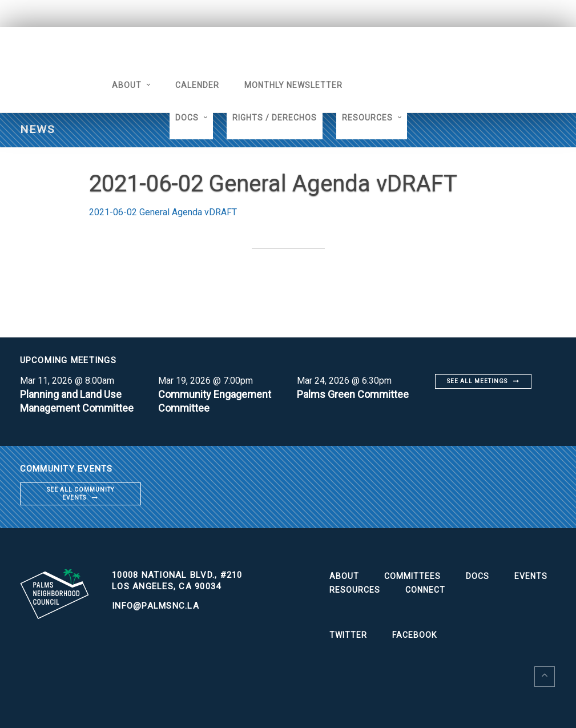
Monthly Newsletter (293, 85)
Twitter (348, 635)
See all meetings (477, 381)
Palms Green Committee (353, 394)
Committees (412, 576)
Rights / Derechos (275, 118)
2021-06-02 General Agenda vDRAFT (163, 212)
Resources (367, 118)
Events (531, 576)
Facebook (414, 635)
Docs (187, 118)
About (127, 85)
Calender (197, 85)
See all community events (80, 494)
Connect (425, 590)
